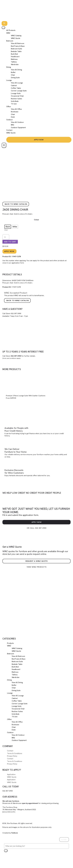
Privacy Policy (12, 756)
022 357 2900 (16, 313)
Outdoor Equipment (18, 127)
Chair (13, 75)
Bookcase (15, 112)
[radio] (8, 227)
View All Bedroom (18, 43)
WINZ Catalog (16, 36)
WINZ (8, 33)
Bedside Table (16, 51)
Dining (9, 67)
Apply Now (39, 140)
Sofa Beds (15, 101)
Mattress (14, 59)
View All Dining (16, 70)
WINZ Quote (16, 38)
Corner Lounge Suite (19, 91)
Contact (9, 130)
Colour (36, 220)
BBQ (13, 125)
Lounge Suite (16, 93)
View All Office (16, 109)
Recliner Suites (16, 99)
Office (8, 106)
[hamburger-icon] (3, 28)
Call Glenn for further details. (19, 357)
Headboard (15, 57)
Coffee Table (16, 88)
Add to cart (10, 242)
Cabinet (14, 85)
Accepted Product (16, 293)
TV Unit (14, 104)
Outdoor (10, 120)
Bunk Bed (14, 54)
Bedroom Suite (16, 49)
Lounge (9, 80)
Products (10, 643)
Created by (10, 833)
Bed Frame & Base (18, 46)
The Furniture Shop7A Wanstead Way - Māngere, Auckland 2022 (19, 809)
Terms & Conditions (15, 753)
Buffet (13, 72)
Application (11, 774)
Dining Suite (15, 78)
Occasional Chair (17, 96)
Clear (6, 230)
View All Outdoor (17, 122)
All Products (11, 30)
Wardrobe (15, 64)
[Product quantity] (6, 237)
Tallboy (14, 62)
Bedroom (10, 41)
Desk (13, 117)
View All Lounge (17, 83)
